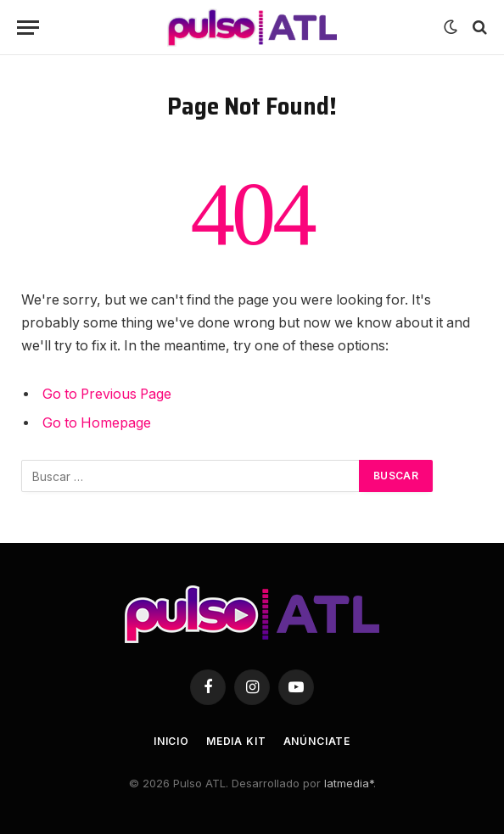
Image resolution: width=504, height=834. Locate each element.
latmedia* (349, 783)
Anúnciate (317, 741)
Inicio (171, 741)
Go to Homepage (97, 423)
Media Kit (236, 741)
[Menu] (28, 28)
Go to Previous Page (107, 394)
